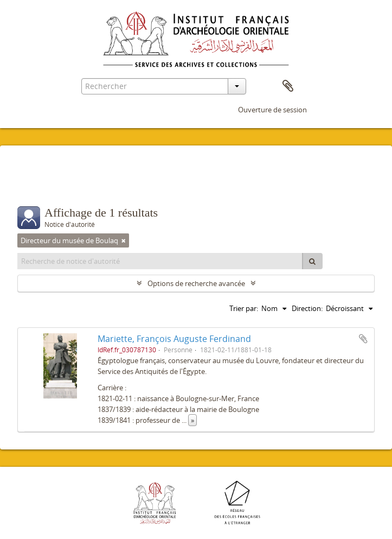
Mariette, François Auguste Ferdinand (174, 339)
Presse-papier (288, 86)
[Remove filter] (124, 240)
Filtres (44, 185)
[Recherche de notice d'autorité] (160, 261)
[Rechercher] (312, 261)
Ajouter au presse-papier (363, 339)
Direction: (307, 308)
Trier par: (244, 308)
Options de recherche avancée (196, 283)
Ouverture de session (272, 110)
